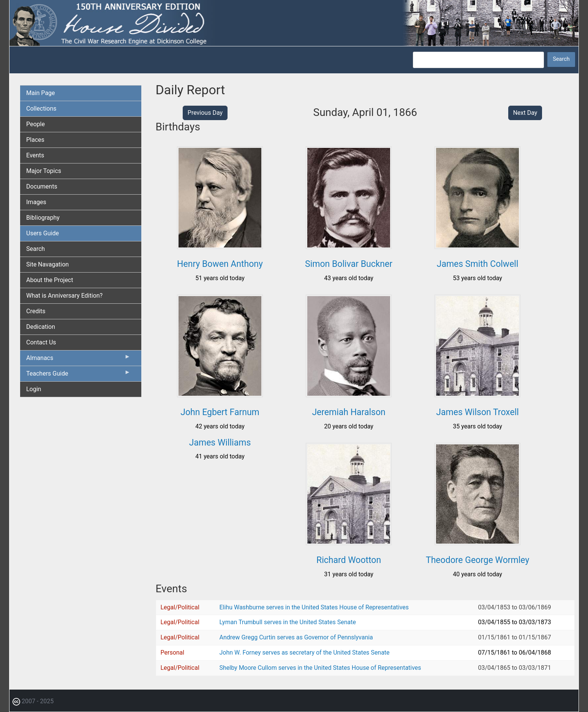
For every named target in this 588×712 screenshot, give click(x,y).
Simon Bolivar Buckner (349, 264)
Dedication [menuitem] (41, 327)
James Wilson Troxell (477, 412)
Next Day (525, 113)
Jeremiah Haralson (349, 412)
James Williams (220, 443)
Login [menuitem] (34, 389)
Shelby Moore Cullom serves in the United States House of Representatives (320, 668)
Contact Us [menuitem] (41, 342)
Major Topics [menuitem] (44, 171)
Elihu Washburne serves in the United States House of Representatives (314, 607)
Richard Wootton (349, 560)
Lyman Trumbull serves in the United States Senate (288, 622)
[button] (220, 246)
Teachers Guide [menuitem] (78, 375)
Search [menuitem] (36, 249)
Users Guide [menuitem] (43, 233)
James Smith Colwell (478, 264)
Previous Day (205, 113)
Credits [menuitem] (36, 311)
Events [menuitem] (35, 155)
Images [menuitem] (36, 202)
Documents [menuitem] (42, 186)
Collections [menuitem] (41, 109)
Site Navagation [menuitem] (47, 264)
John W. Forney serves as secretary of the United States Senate (305, 653)
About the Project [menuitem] (50, 280)
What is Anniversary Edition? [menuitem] (64, 296)
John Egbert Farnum (220, 412)
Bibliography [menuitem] (43, 218)
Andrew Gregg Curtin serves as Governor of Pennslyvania (296, 637)
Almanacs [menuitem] (78, 360)
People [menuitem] (36, 124)
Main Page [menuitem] (41, 93)
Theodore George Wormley (477, 560)
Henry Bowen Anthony (220, 264)
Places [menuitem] (35, 140)
